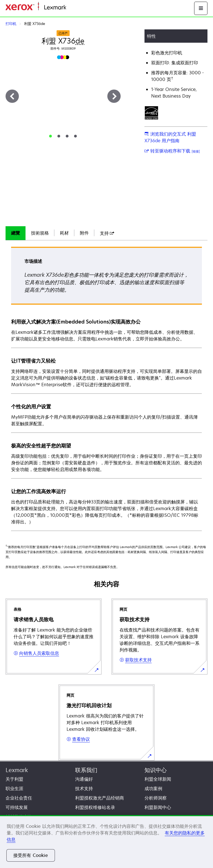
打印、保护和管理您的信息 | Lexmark (99, 8)
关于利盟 (14, 779)
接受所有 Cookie (31, 855)
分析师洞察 (156, 798)
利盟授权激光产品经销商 (100, 798)
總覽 (16, 233)
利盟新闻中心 (158, 807)
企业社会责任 (19, 798)
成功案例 (153, 788)
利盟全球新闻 (158, 779)
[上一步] (12, 96)
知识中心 (156, 770)
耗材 (64, 233)
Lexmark (17, 770)
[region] (106, 842)
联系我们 (86, 770)
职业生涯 (14, 788)
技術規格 (40, 233)
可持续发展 (17, 807)
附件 (84, 233)
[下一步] (114, 96)
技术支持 (84, 788)
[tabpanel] (106, 389)
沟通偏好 (84, 779)
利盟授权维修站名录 (95, 807)
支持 (107, 233)
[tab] (50, 136)
